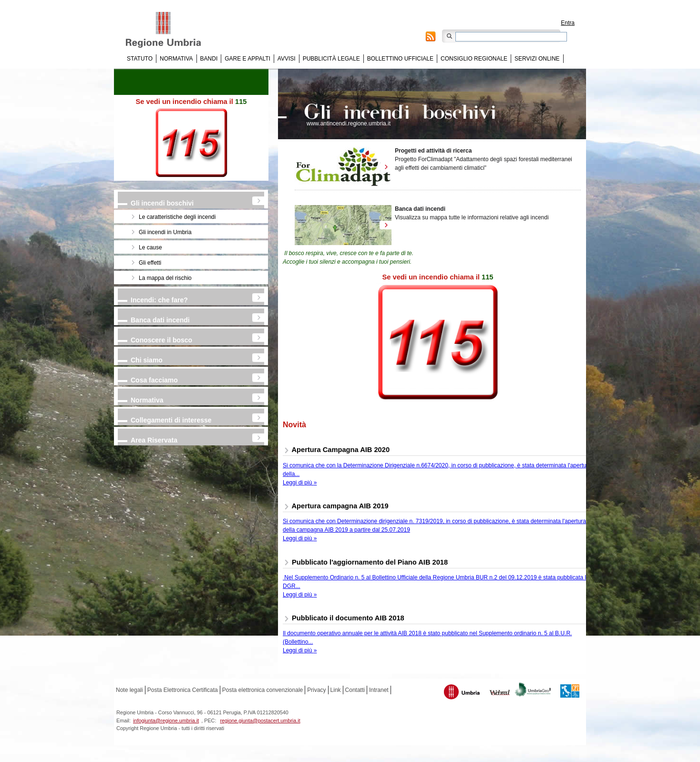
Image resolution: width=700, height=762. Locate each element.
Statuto (140, 59)
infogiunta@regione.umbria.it (166, 721)
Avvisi (287, 59)
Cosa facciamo (154, 380)
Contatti (355, 690)
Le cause (150, 247)
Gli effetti (150, 263)
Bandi (209, 59)
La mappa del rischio (165, 278)
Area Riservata (154, 440)
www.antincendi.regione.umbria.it (349, 124)
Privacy (316, 690)
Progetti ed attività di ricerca (433, 151)
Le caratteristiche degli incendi (177, 217)
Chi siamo (147, 360)
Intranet (379, 690)
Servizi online (537, 59)
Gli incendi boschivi (162, 203)
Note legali (129, 690)
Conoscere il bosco (161, 340)
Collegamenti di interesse (171, 420)
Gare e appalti (247, 59)
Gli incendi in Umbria (165, 232)
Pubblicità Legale (331, 59)
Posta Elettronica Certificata (183, 690)
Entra (568, 23)
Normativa (176, 59)
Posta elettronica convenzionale (262, 690)
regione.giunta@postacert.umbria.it (260, 721)
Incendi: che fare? (159, 300)
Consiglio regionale (474, 59)
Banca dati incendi (160, 320)
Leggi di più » (300, 483)
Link (336, 690)
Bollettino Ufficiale (400, 59)
